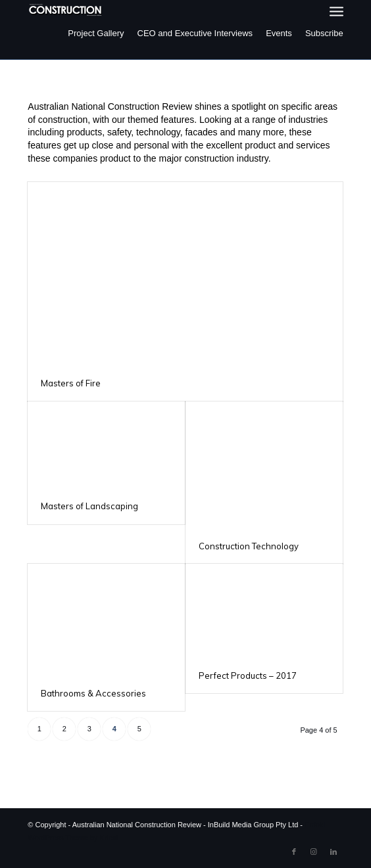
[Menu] (336, 11)
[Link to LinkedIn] (334, 852)
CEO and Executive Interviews (195, 33)
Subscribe (324, 33)
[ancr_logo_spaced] (65, 10)
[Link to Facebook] (294, 852)
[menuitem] (336, 11)
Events (279, 33)
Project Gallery (96, 33)
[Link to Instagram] (314, 852)
